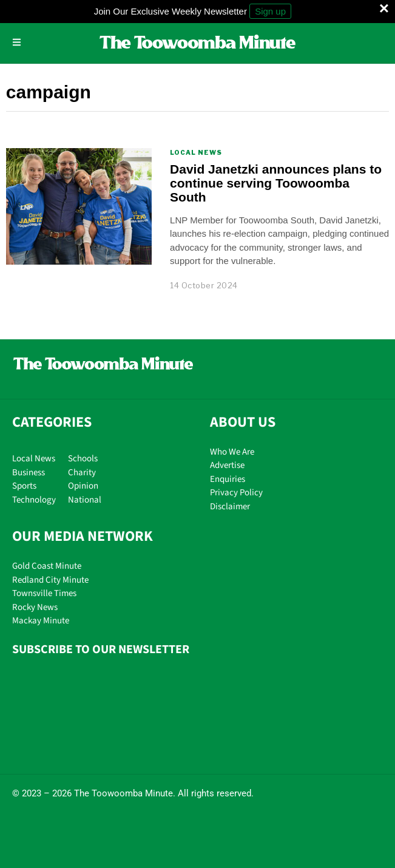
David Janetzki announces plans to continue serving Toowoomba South (276, 183)
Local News (196, 152)
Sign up (270, 11)
